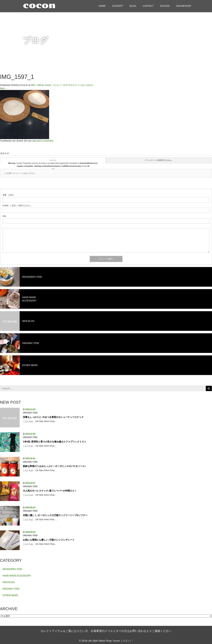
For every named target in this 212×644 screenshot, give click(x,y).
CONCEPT (118, 6)
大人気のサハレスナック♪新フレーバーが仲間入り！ (50, 491)
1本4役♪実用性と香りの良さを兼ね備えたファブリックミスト (55, 442)
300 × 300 (36, 85)
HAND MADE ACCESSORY (17, 576)
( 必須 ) (8, 195)
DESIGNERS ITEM (12, 569)
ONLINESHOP (184, 6)
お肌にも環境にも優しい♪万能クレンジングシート (49, 540)
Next (4, 88)
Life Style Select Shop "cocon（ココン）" (110, 641)
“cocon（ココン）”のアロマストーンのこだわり (69, 85)
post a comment (45, 141)
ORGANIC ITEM (30, 413)
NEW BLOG (9, 582)
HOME (102, 6)
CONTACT (148, 6)
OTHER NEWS (10, 595)
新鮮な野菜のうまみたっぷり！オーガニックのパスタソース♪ (54, 466)
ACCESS (165, 6)
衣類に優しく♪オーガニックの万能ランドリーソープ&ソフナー (55, 515)
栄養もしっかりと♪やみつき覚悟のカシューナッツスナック (53, 417)
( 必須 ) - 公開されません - (17, 206)
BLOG (133, 6)
